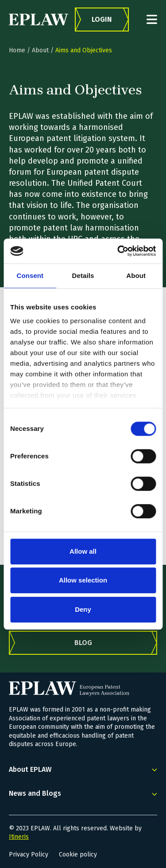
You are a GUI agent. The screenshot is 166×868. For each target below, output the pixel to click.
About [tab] (136, 276)
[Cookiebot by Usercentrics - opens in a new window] (118, 251)
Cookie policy (78, 854)
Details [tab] (83, 276)
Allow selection (83, 580)
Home (17, 50)
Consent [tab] (30, 276)
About (40, 50)
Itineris (19, 837)
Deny (83, 609)
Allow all (83, 551)
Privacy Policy (29, 854)
